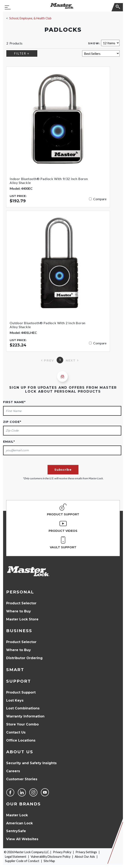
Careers (13, 771)
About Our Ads (85, 857)
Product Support (21, 692)
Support (19, 681)
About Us (20, 752)
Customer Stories (22, 779)
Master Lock (17, 815)
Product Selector (21, 603)
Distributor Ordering (24, 658)
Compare (100, 199)
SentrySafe (16, 831)
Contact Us (16, 732)
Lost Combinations (23, 708)
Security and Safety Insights (31, 763)
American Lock (19, 823)
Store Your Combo (22, 724)
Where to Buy (19, 611)
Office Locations (21, 740)
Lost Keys (15, 700)
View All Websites (22, 839)
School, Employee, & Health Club (30, 18)
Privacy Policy (62, 852)
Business (19, 631)
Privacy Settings (86, 852)
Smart (15, 670)
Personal (20, 592)
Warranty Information (25, 716)
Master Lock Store (22, 619)
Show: (94, 43)
